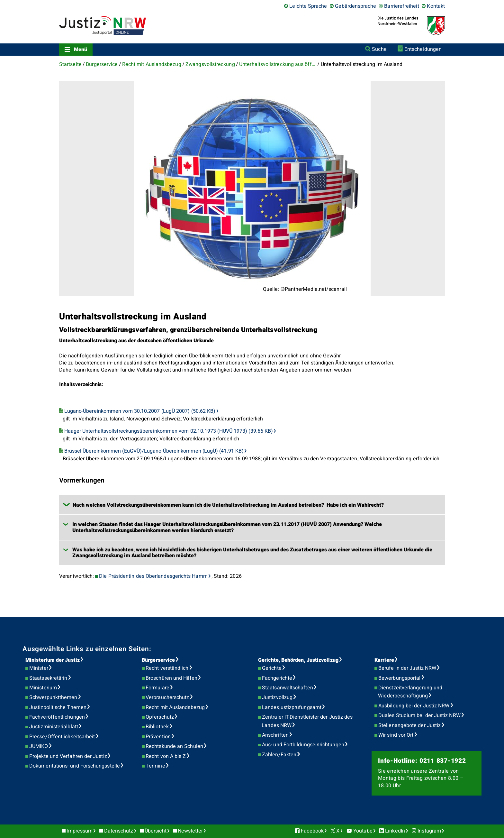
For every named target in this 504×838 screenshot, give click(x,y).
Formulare (157, 688)
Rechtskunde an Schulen (174, 746)
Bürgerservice (102, 64)
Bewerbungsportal (399, 678)
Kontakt (436, 6)
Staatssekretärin (48, 678)
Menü (81, 50)
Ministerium (43, 688)
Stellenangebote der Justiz (410, 725)
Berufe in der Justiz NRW (407, 668)
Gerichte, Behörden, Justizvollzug (298, 660)
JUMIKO (39, 746)
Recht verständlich (167, 668)
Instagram (429, 831)
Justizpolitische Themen (58, 707)
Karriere (384, 660)
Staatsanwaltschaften (288, 688)
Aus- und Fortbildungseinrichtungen (303, 745)
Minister (39, 668)
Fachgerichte (277, 678)
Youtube (363, 831)
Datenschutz (119, 831)
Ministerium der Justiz (53, 660)
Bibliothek (157, 727)
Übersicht (156, 831)
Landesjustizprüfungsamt (292, 707)
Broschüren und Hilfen (171, 678)
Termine (155, 766)
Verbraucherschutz (167, 697)
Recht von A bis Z (166, 756)
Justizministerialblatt (54, 727)
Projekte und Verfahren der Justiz (68, 756)
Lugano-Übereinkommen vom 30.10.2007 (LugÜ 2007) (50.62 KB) (140, 411)
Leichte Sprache (308, 6)
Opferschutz (160, 717)
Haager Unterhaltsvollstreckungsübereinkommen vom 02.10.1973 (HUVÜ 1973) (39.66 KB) (169, 431)
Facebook (312, 831)
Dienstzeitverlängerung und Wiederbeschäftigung (410, 692)
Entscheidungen (423, 49)
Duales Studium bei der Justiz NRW (419, 715)
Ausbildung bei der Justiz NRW (414, 706)
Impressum (80, 831)
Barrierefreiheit (401, 6)
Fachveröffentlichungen (57, 717)
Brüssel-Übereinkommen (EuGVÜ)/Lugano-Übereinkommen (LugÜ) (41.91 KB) (154, 451)
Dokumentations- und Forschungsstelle (75, 766)
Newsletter (190, 831)
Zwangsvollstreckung (210, 64)
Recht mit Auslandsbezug (152, 64)
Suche (379, 49)
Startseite (70, 64)
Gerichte (272, 668)
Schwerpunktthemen (53, 697)
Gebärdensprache (355, 6)
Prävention (158, 737)
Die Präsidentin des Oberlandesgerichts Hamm (153, 576)
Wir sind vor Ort (396, 735)
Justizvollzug (277, 697)
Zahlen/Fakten (279, 755)
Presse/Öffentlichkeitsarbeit (62, 737)
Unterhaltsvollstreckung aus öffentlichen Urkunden (278, 64)
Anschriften (275, 735)
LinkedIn (395, 831)
